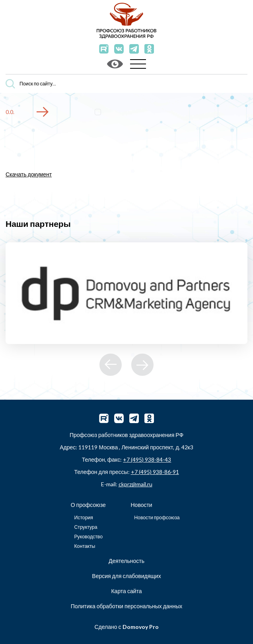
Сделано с (126, 627)
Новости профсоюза (157, 517)
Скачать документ (29, 174)
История (84, 517)
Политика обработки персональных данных (127, 606)
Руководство (88, 537)
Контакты (85, 546)
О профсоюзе (88, 505)
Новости (141, 505)
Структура (86, 527)
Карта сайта (126, 591)
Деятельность (127, 561)
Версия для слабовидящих (126, 576)
